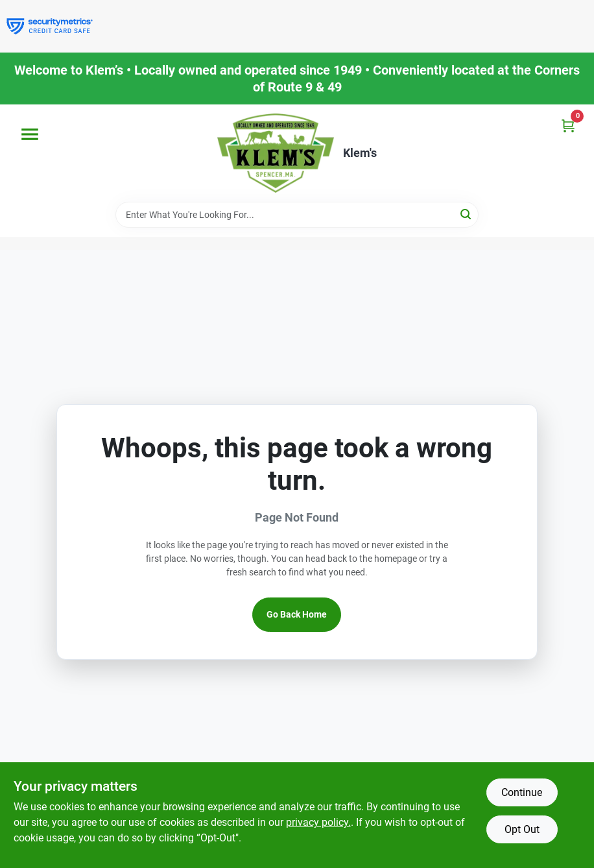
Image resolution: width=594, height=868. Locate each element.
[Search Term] (297, 215)
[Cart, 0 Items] (568, 126)
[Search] (467, 214)
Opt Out (522, 829)
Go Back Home (297, 614)
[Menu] (30, 134)
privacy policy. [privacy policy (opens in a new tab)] (318, 822)
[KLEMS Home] (276, 153)
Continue (522, 792)
